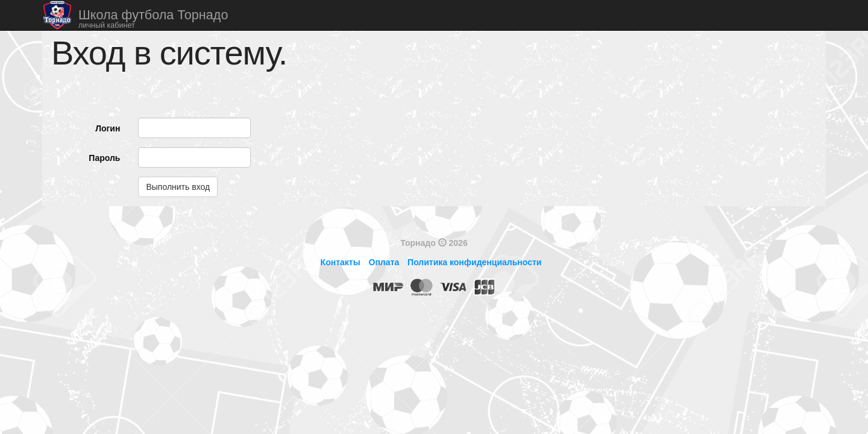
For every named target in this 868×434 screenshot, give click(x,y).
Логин (108, 128)
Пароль (104, 158)
